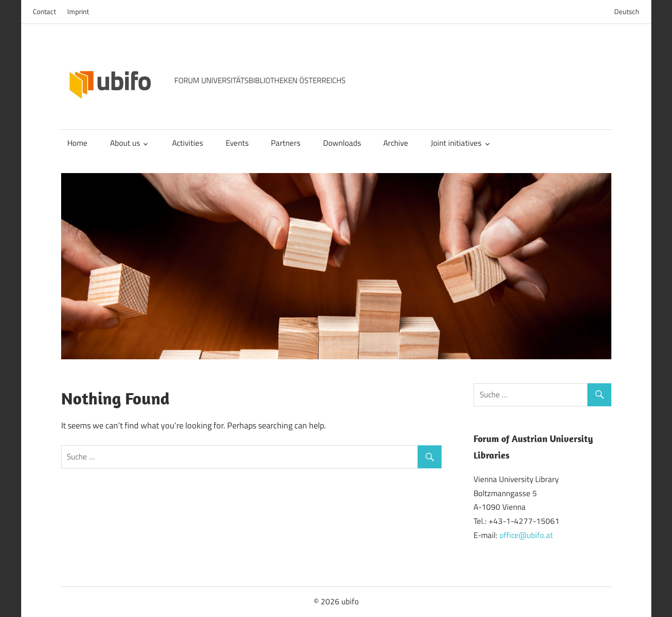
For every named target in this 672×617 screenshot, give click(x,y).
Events (237, 143)
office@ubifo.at (526, 535)
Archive (396, 143)
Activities (188, 143)
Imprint (78, 12)
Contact (44, 12)
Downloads (342, 143)
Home (77, 143)
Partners (286, 143)
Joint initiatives (456, 143)
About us (125, 143)
